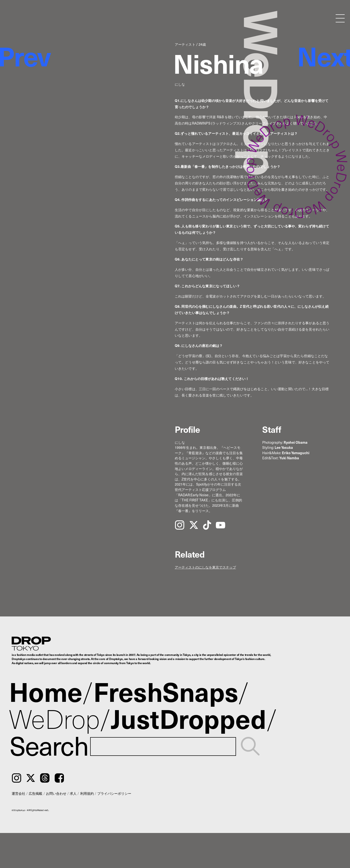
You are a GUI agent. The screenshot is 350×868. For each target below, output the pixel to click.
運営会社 (18, 793)
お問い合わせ (56, 793)
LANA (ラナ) (257, 150)
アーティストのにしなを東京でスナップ (205, 567)
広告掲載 (35, 793)
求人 (73, 793)
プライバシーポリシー (114, 793)
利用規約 (87, 793)
